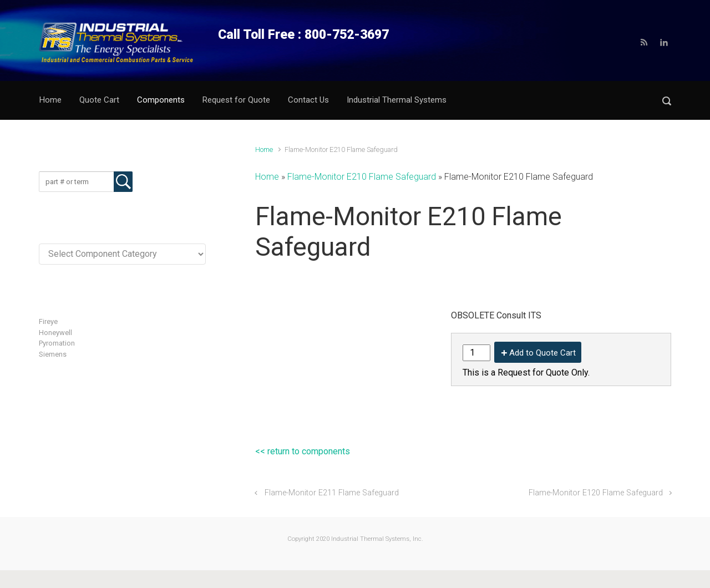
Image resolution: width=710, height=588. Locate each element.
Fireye (48, 321)
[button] (667, 101)
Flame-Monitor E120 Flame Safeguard (596, 493)
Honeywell (55, 333)
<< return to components (303, 451)
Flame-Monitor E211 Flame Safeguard (332, 493)
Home (264, 149)
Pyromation (57, 343)
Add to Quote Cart (542, 353)
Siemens (53, 354)
